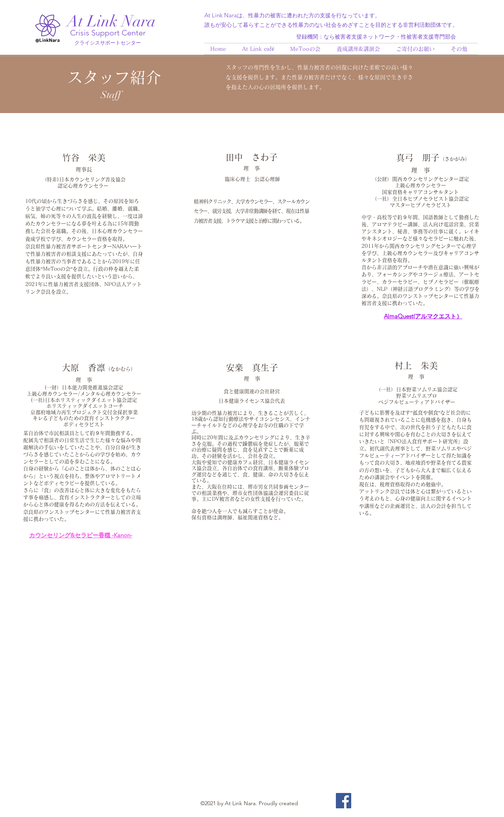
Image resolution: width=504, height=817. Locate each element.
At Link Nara (111, 21)
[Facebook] (344, 801)
